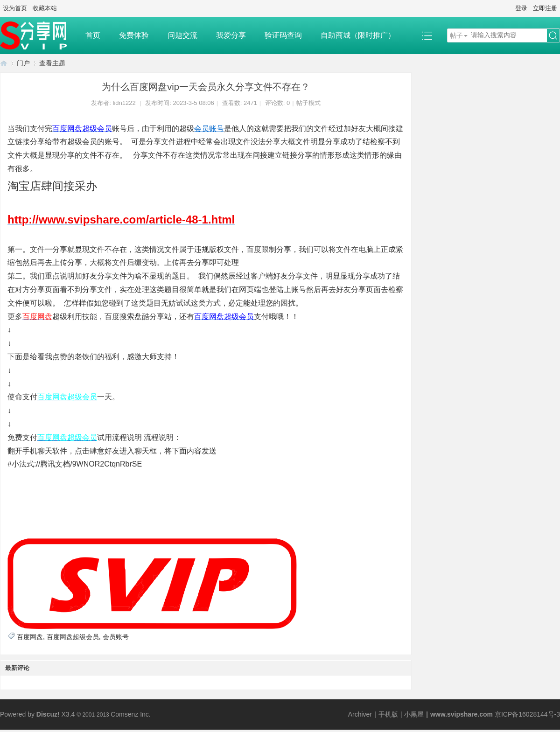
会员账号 (209, 129)
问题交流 (182, 35)
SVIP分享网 (4, 63)
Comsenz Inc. (131, 714)
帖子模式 (308, 103)
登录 (521, 8)
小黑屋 (414, 714)
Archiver (360, 714)
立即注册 (545, 8)
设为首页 (15, 8)
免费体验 (134, 35)
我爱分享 (231, 35)
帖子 (456, 35)
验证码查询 (283, 35)
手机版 (388, 714)
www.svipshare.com (462, 714)
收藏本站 (45, 8)
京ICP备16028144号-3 (527, 714)
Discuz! (48, 714)
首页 (93, 35)
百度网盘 (30, 637)
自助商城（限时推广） (358, 35)
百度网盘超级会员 (73, 637)
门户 (23, 63)
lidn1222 (124, 103)
